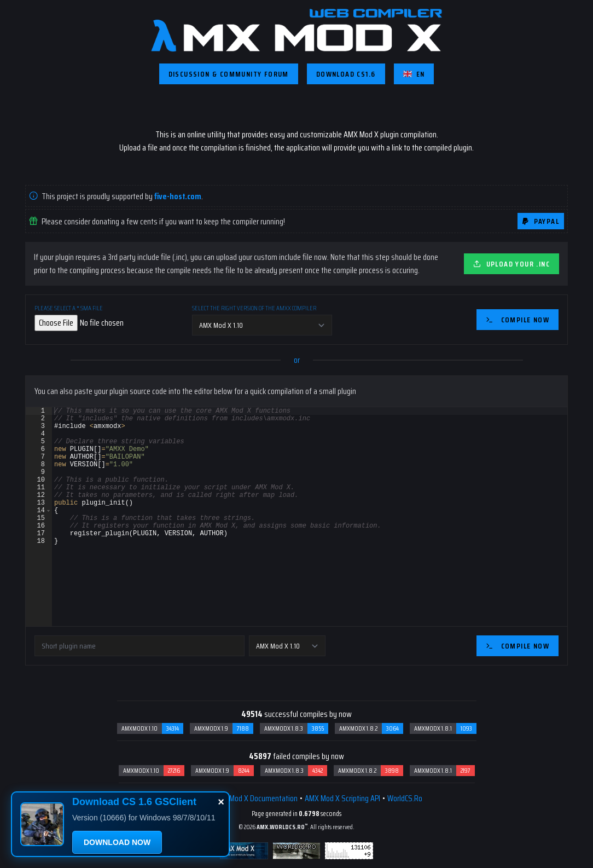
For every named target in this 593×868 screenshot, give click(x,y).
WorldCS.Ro (405, 798)
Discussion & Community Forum (229, 74)
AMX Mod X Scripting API (342, 798)
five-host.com (178, 196)
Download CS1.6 (346, 74)
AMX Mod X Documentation (255, 798)
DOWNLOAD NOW (117, 842)
